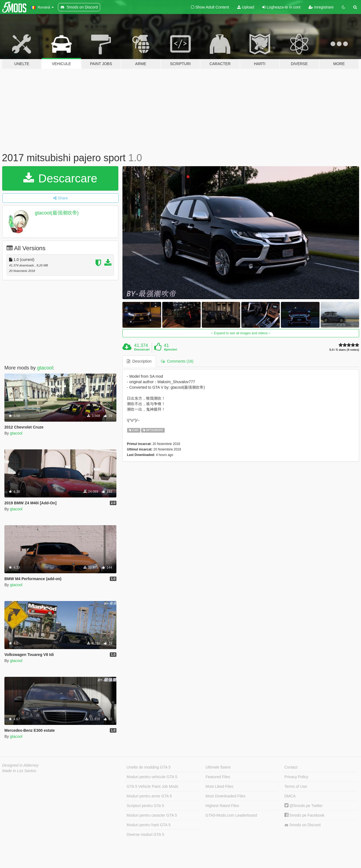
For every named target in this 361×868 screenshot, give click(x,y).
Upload (246, 7)
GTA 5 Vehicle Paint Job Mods (152, 786)
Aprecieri (170, 349)
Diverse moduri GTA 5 (145, 834)
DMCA (290, 796)
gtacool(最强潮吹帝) (57, 213)
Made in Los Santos (19, 771)
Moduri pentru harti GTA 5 (149, 825)
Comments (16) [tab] (177, 361)
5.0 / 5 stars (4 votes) (344, 350)
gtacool (45, 368)
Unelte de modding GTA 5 (149, 767)
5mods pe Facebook (304, 815)
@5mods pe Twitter (303, 806)
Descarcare (60, 178)
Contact (291, 767)
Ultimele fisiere (218, 767)
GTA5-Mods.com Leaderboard (231, 815)
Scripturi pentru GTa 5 (145, 806)
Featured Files (218, 777)
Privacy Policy (296, 777)
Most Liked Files (219, 786)
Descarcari (142, 349)
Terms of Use (296, 786)
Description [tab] (139, 361)
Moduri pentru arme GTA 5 (149, 796)
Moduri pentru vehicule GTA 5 (152, 777)
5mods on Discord (303, 825)
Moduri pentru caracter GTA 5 (152, 815)
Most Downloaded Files (226, 796)
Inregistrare (321, 7)
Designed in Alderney (20, 765)
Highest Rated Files (222, 806)
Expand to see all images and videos (241, 333)
